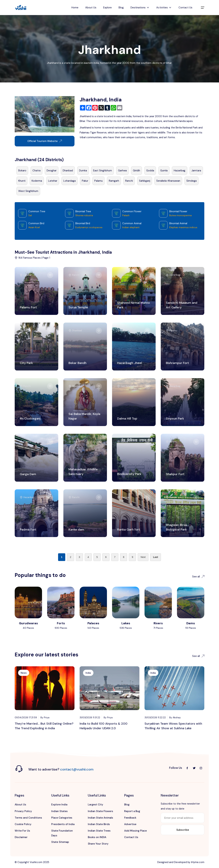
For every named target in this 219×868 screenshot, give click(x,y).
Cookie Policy (23, 824)
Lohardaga (70, 181)
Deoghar (52, 171)
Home (75, 8)
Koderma (37, 181)
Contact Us (185, 8)
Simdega (191, 181)
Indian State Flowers (100, 811)
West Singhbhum (28, 191)
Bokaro (22, 171)
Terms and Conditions (28, 818)
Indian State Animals (100, 818)
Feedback (130, 818)
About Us (91, 8)
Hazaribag (180, 171)
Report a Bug (132, 811)
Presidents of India (63, 824)
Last (156, 557)
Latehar (53, 181)
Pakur (85, 181)
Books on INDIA (97, 837)
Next (143, 557)
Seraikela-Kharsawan (168, 181)
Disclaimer (21, 837)
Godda (150, 171)
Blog (121, 8)
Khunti (22, 181)
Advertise (130, 824)
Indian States (59, 811)
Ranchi (129, 181)
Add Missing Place (135, 831)
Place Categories (62, 818)
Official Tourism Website (45, 141)
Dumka (83, 171)
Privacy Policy (23, 811)
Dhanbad (68, 171)
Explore (107, 8)
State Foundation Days (62, 833)
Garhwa (122, 171)
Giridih (136, 171)
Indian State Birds (99, 824)
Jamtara (196, 171)
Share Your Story (98, 844)
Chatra (36, 171)
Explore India (59, 805)
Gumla (164, 171)
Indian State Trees (99, 831)
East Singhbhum (102, 171)
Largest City (95, 805)
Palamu (98, 181)
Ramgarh (114, 181)
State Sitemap (60, 842)
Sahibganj (145, 181)
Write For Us (22, 831)
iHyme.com (198, 862)
